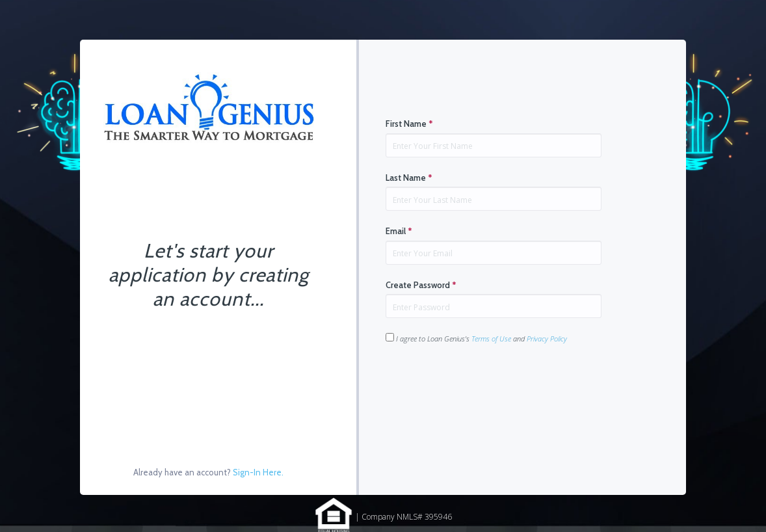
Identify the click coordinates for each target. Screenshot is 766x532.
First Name (409, 124)
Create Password (421, 285)
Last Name (409, 178)
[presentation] (484, 385)
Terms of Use (491, 339)
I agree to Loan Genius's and (476, 338)
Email (399, 231)
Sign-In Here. (258, 472)
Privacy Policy (547, 339)
